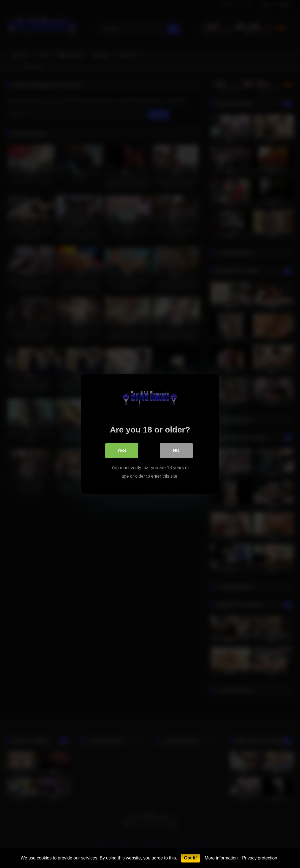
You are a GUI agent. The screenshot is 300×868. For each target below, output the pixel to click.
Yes (121, 451)
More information (221, 858)
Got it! (190, 858)
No (176, 451)
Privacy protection (260, 858)
